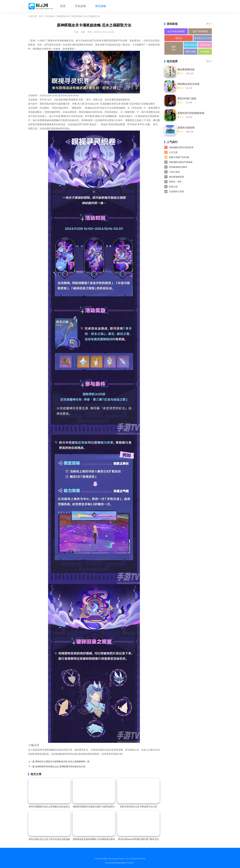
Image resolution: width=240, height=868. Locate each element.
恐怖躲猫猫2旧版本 (178, 167)
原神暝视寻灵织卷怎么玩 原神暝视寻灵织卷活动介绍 (60, 767)
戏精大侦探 (191, 52)
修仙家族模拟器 (176, 177)
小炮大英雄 (174, 172)
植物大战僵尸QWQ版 (179, 157)
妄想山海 (173, 187)
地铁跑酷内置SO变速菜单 (181, 147)
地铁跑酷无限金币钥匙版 (181, 162)
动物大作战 (205, 45)
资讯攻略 (101, 6)
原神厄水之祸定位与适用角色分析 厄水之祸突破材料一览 (62, 761)
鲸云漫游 (104, 859)
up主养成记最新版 (176, 31)
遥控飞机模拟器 (200, 31)
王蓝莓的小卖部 (176, 191)
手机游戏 (80, 6)
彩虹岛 (179, 38)
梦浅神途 (205, 52)
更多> (209, 24)
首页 (63, 6)
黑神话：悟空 (175, 182)
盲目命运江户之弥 (203, 38)
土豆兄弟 (173, 152)
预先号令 (174, 48)
